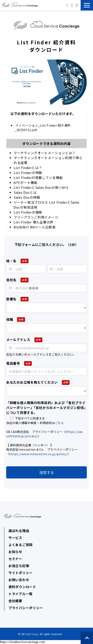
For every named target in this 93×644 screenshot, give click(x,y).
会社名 (11, 280)
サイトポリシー (21, 573)
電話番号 (13, 363)
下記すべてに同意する (28, 418)
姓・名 (11, 261)
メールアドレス (18, 340)
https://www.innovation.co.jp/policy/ (38, 454)
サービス (15, 538)
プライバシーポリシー (26, 608)
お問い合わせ (19, 580)
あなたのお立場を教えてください (32, 382)
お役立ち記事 (19, 566)
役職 (10, 319)
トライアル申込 (72, 5)
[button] (87, 5)
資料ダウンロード (68, 5)
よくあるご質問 (21, 545)
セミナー (15, 559)
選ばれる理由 (19, 531)
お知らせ (15, 552)
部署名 (11, 299)
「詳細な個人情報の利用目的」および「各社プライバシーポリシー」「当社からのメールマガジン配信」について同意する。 (46, 408)
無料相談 (77, 5)
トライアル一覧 (21, 594)
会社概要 (15, 601)
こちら (59, 423)
